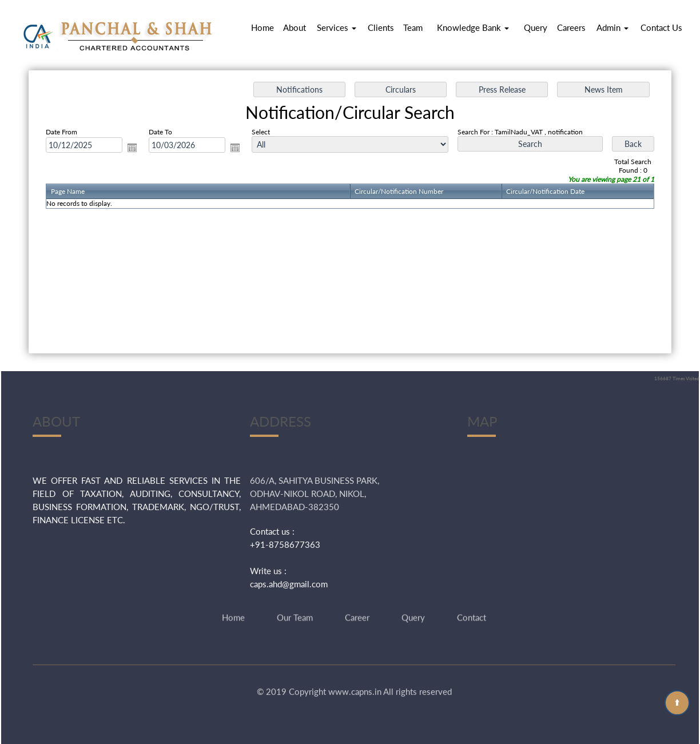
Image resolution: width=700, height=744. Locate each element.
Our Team (295, 603)
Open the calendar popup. (132, 148)
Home (262, 27)
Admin (612, 27)
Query (536, 27)
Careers (571, 27)
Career (357, 603)
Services (337, 27)
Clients (381, 27)
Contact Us (661, 27)
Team (413, 27)
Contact (472, 603)
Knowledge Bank (473, 27)
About (295, 27)
